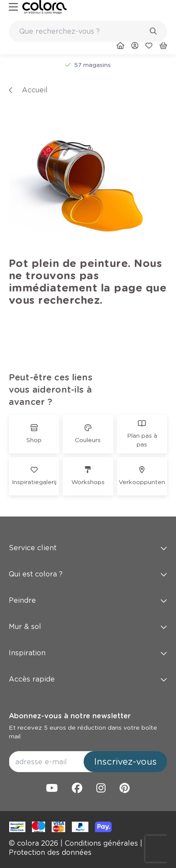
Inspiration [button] (88, 653)
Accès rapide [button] (88, 679)
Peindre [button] (88, 600)
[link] (44, 7)
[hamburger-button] (13, 7)
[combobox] (88, 32)
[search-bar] (82, 32)
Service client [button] (88, 548)
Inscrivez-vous (125, 762)
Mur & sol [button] (88, 627)
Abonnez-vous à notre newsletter (70, 716)
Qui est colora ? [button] (88, 574)
